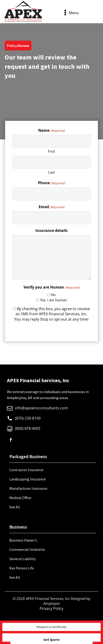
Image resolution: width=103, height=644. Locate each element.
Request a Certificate (51, 627)
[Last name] (51, 162)
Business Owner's (23, 540)
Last (51, 172)
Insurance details (51, 230)
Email (51, 207)
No (53, 295)
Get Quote (51, 640)
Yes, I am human (53, 300)
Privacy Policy (51, 608)
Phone (51, 183)
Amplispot (51, 603)
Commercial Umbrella (27, 549)
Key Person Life (22, 568)
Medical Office (20, 498)
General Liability (22, 559)
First (51, 151)
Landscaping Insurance (27, 479)
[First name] (51, 141)
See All (15, 507)
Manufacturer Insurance (28, 488)
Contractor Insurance (26, 470)
